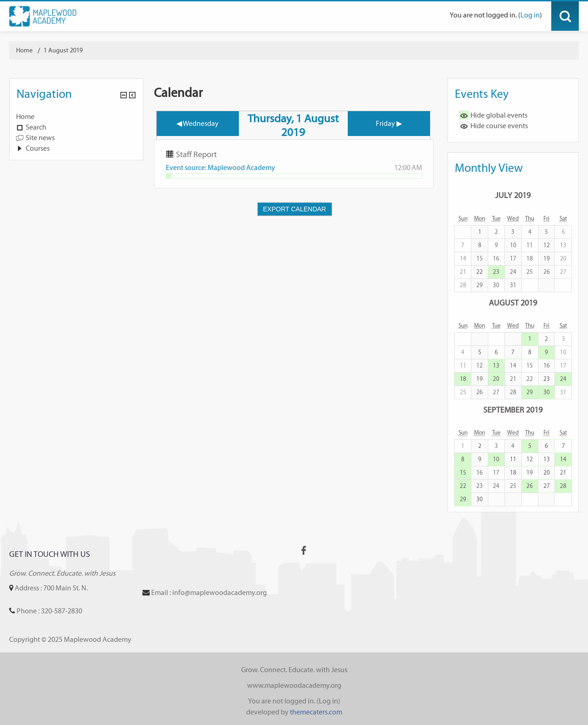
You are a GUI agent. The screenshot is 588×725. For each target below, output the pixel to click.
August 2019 (513, 303)
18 (463, 379)
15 (463, 473)
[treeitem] (76, 117)
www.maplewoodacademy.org (294, 685)
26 (530, 486)
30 (547, 392)
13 (496, 365)
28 (563, 486)
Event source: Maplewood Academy (220, 167)
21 (563, 473)
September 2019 (513, 410)
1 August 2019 (63, 50)
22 (480, 272)
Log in (530, 15)
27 (547, 486)
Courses (38, 148)
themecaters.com (316, 712)
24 (563, 379)
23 (496, 272)
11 (513, 459)
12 (530, 459)
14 (563, 459)
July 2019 (513, 195)
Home (25, 116)
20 (496, 379)
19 (480, 379)
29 (530, 392)
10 (496, 459)
